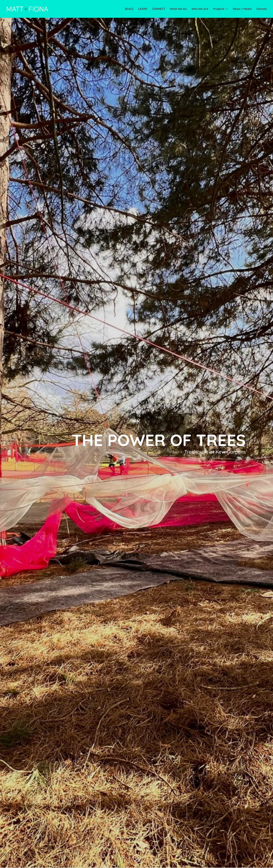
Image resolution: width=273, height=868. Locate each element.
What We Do (178, 9)
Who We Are (200, 9)
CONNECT (159, 9)
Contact (262, 9)
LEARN (143, 9)
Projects (219, 9)
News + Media (242, 9)
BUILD (129, 9)
